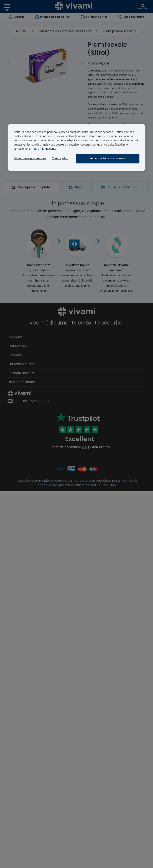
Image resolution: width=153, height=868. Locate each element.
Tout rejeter (60, 158)
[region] (76, 148)
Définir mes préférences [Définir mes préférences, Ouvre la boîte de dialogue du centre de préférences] (30, 158)
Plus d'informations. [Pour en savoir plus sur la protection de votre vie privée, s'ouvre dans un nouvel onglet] (44, 149)
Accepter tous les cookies (108, 158)
